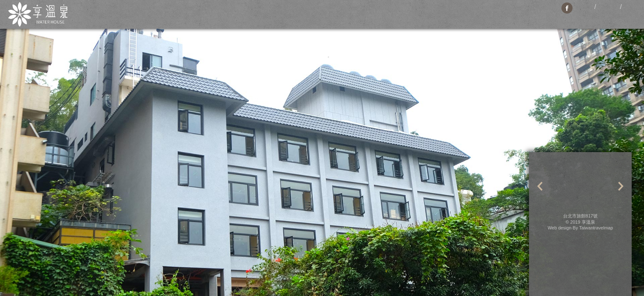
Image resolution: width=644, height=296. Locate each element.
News (199, 16)
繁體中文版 (585, 7)
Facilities (263, 16)
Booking (440, 16)
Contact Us (403, 16)
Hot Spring (481, 16)
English (608, 7)
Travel (368, 16)
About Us (170, 16)
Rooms (228, 16)
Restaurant (337, 16)
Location (303, 16)
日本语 (631, 7)
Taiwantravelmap (596, 228)
